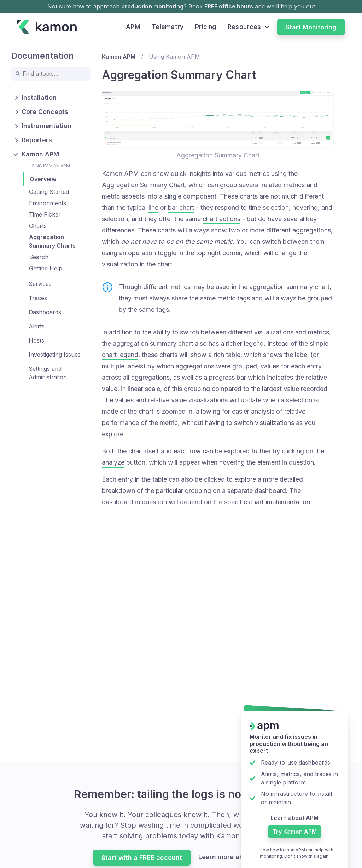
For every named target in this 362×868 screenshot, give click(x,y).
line (153, 208)
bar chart (181, 208)
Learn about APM (294, 818)
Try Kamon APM (295, 832)
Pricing (206, 27)
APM (133, 27)
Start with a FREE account (142, 858)
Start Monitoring (311, 27)
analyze (113, 462)
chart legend (120, 355)
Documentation (43, 56)
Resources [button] (244, 27)
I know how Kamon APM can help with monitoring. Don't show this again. (294, 853)
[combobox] (51, 74)
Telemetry (168, 27)
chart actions (221, 219)
